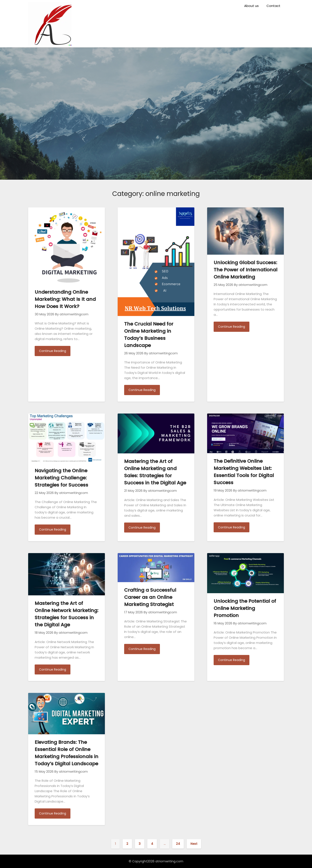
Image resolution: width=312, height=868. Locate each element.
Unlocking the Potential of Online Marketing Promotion (245, 608)
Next (194, 844)
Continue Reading (53, 351)
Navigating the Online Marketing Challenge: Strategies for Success (61, 478)
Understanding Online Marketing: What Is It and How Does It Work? (65, 299)
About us (251, 6)
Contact (273, 6)
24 (178, 844)
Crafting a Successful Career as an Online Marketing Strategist (150, 597)
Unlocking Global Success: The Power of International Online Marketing (245, 270)
